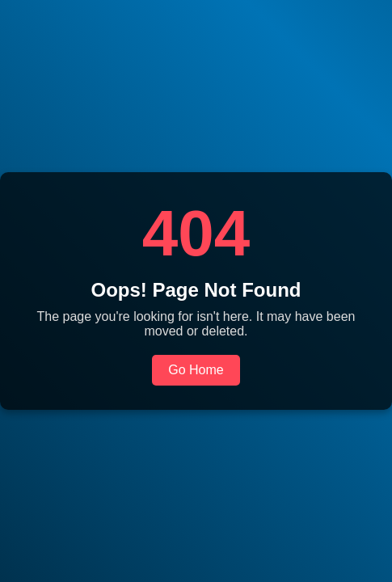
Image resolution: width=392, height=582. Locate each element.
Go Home (196, 370)
